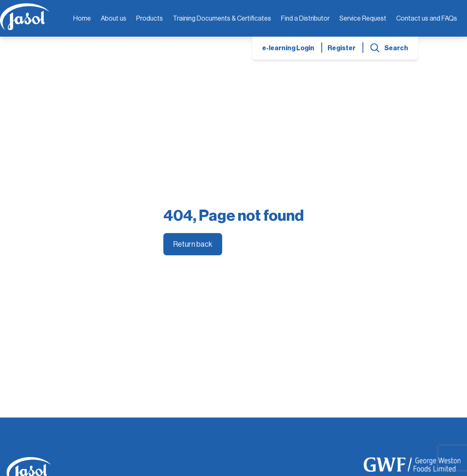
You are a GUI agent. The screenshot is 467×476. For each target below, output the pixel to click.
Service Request (363, 19)
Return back (193, 244)
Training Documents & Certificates (222, 19)
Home (82, 19)
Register (342, 48)
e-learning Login (288, 48)
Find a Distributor (305, 19)
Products (150, 19)
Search (396, 48)
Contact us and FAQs (427, 19)
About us (114, 19)
